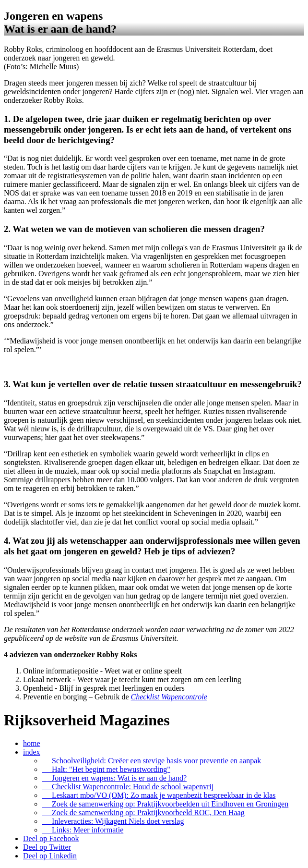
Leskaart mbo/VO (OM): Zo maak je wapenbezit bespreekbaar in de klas (159, 795)
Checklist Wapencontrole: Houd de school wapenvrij (128, 787)
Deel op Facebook (51, 838)
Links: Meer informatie (83, 830)
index (32, 752)
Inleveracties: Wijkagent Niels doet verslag (113, 821)
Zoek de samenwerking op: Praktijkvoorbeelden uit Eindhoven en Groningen (165, 804)
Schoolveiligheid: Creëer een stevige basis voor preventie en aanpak (152, 761)
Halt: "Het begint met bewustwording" (106, 769)
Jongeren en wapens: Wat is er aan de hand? (114, 778)
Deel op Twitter (47, 847)
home (32, 743)
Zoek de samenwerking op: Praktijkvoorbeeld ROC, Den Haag (143, 813)
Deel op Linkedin (50, 856)
